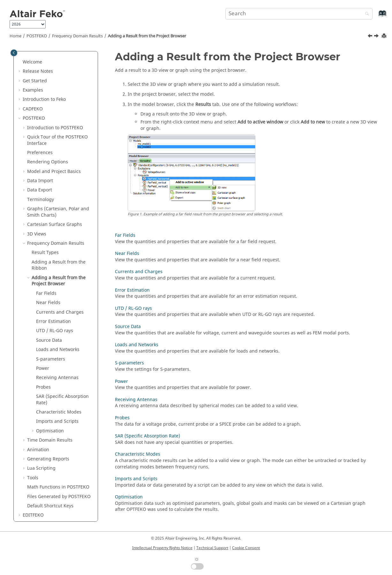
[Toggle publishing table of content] (14, 53)
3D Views (37, 150)
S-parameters (51, 275)
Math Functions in (58, 403)
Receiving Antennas (57, 294)
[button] (25, 53)
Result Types (45, 169)
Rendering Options (48, 78)
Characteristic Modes (59, 328)
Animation (38, 366)
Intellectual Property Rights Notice (162, 548)
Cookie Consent (246, 548)
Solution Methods (47, 441)
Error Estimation (53, 238)
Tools (33, 394)
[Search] (366, 14)
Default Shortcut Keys (50, 422)
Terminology (41, 116)
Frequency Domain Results (77, 36)
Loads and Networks (58, 266)
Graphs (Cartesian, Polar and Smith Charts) (58, 128)
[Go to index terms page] (376, 16)
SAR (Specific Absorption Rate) (62, 316)
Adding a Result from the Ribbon (59, 181)
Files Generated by (59, 413)
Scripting (41, 384)
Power (43, 284)
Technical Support (212, 548)
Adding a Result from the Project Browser (147, 36)
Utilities (36, 460)
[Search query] (299, 14)
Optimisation (50, 347)
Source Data (49, 256)
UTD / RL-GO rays (55, 247)
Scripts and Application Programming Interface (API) (54, 497)
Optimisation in (45, 450)
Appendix (33, 509)
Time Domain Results (50, 356)
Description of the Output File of (57, 472)
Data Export (40, 106)
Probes (43, 303)
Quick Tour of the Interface (57, 56)
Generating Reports (48, 375)
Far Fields (46, 209)
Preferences (40, 69)
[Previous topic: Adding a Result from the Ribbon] (371, 37)
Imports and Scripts (57, 337)
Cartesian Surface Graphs (55, 141)
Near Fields (48, 219)
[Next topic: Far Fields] (377, 37)
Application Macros (49, 485)
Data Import (40, 97)
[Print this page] (385, 36)
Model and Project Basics (54, 88)
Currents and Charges (60, 228)
